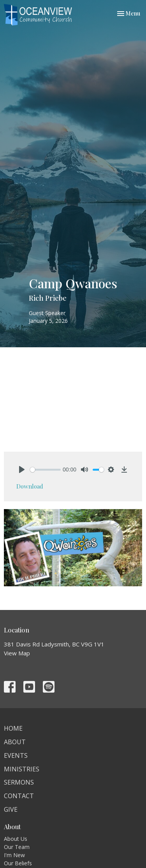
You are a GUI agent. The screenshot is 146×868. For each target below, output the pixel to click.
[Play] (22, 470)
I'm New (14, 855)
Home (13, 728)
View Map (17, 653)
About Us (16, 839)
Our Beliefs (18, 863)
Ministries (22, 769)
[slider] (45, 470)
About (15, 742)
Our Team (17, 847)
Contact (19, 796)
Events (16, 755)
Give (11, 809)
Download (30, 486)
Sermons (19, 782)
